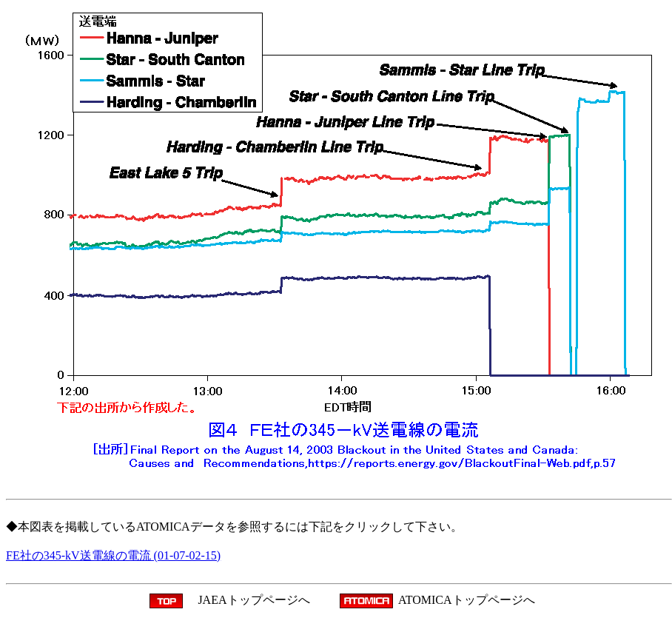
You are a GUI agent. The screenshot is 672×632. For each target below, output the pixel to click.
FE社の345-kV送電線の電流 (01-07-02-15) (113, 555)
